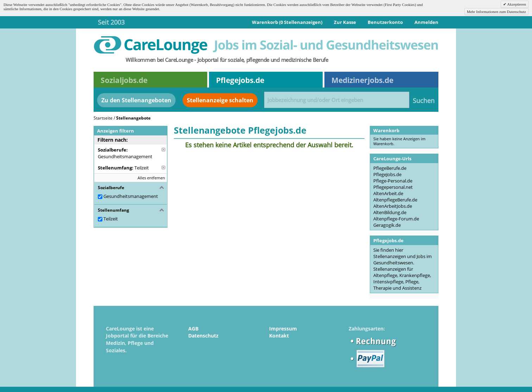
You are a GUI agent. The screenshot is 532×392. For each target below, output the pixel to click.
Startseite (103, 118)
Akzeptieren (516, 4)
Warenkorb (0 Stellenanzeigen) (287, 22)
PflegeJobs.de (387, 174)
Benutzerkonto (385, 22)
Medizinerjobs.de (362, 80)
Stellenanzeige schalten (220, 100)
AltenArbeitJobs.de (393, 206)
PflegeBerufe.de (390, 168)
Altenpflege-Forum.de (396, 219)
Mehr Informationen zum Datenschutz (496, 12)
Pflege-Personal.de (393, 181)
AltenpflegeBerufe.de (395, 200)
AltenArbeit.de (388, 193)
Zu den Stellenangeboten (136, 100)
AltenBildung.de (390, 212)
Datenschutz (203, 336)
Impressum (283, 329)
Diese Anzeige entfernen (163, 150)
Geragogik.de (387, 225)
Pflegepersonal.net (393, 187)
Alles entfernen (151, 178)
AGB (193, 329)
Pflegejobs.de (240, 80)
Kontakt (279, 336)
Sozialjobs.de (124, 80)
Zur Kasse (345, 22)
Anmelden (426, 22)
